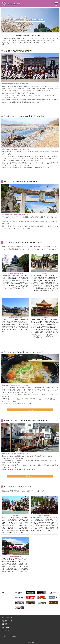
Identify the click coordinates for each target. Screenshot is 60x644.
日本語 (5, 636)
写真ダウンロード (7, 627)
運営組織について (7, 621)
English (14, 636)
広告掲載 (4, 624)
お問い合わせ (6, 630)
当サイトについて (7, 618)
